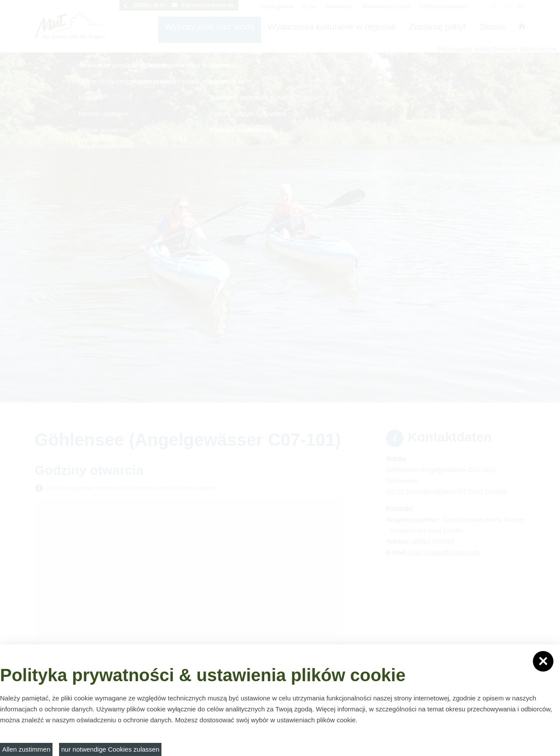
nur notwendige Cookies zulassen (110, 749)
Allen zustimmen (26, 749)
